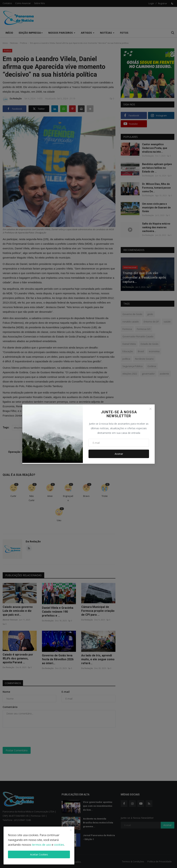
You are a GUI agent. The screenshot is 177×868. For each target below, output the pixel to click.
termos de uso (41, 845)
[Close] (150, 409)
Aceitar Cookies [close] (39, 854)
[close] (71, 830)
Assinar (119, 454)
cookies (59, 845)
